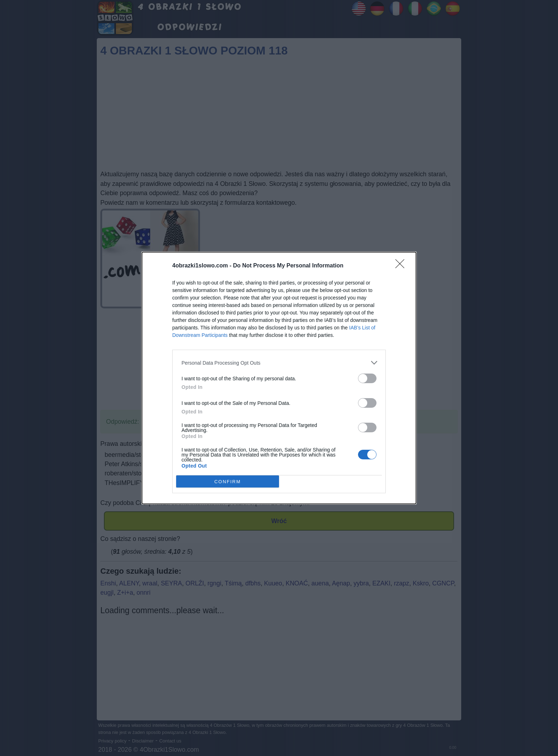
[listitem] (279, 363)
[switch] (367, 378)
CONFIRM (228, 482)
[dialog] (279, 378)
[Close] (402, 266)
